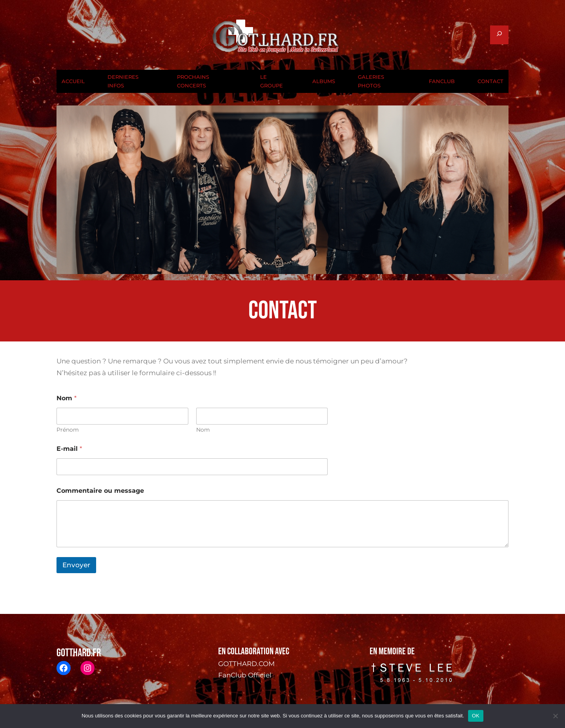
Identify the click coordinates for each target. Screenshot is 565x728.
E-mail (69, 449)
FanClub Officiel (245, 675)
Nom (203, 430)
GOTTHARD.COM (246, 664)
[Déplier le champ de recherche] (499, 35)
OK (476, 716)
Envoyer (76, 565)
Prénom (68, 430)
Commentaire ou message (100, 491)
